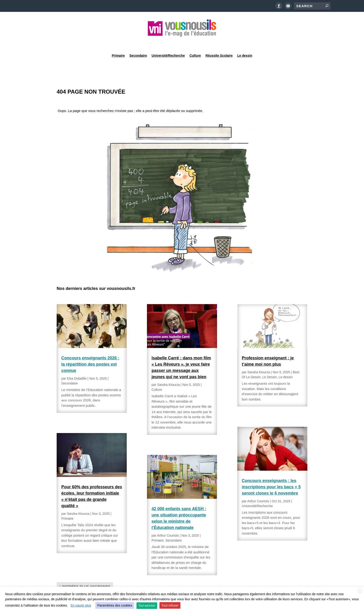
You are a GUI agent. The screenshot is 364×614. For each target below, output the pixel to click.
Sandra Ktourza (78, 502)
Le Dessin (270, 365)
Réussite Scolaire (219, 43)
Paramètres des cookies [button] (115, 605)
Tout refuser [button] (170, 605)
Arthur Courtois (168, 524)
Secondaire (138, 43)
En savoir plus (81, 605)
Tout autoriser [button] (147, 606)
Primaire (118, 43)
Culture (195, 43)
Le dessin (245, 43)
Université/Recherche (168, 43)
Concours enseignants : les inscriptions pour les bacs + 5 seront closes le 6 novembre (271, 475)
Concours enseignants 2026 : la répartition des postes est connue (90, 352)
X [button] (360, 591)
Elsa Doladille (77, 367)
